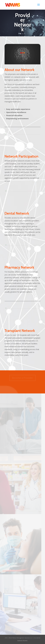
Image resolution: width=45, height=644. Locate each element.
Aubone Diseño (22, 641)
